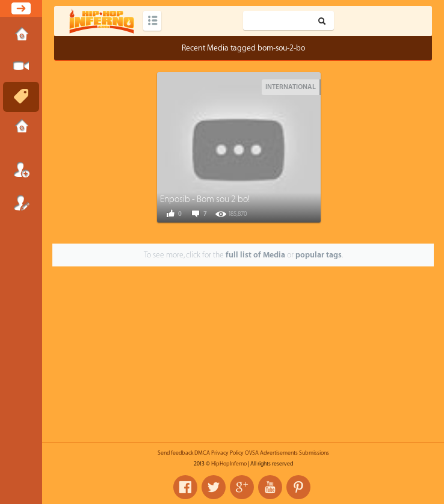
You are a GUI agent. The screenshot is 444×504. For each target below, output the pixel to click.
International (291, 87)
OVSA (252, 453)
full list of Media (255, 255)
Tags (21, 97)
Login (21, 170)
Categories (152, 21)
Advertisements (279, 453)
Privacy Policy (227, 453)
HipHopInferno (229, 464)
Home (21, 35)
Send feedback (175, 453)
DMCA (202, 453)
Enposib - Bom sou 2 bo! (205, 199)
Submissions (21, 128)
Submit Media (21, 66)
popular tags (319, 255)
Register (21, 203)
